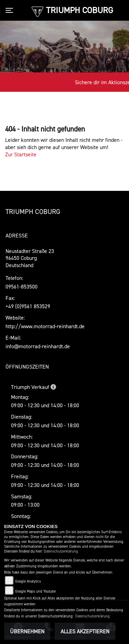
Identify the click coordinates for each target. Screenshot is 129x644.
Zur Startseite (21, 154)
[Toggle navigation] (11, 10)
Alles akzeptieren (85, 631)
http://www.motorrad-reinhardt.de (45, 326)
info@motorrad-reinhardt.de (38, 346)
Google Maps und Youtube (35, 591)
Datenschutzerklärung (61, 551)
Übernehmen (27, 631)
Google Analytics (28, 581)
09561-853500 (21, 286)
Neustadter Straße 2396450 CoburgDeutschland (30, 258)
